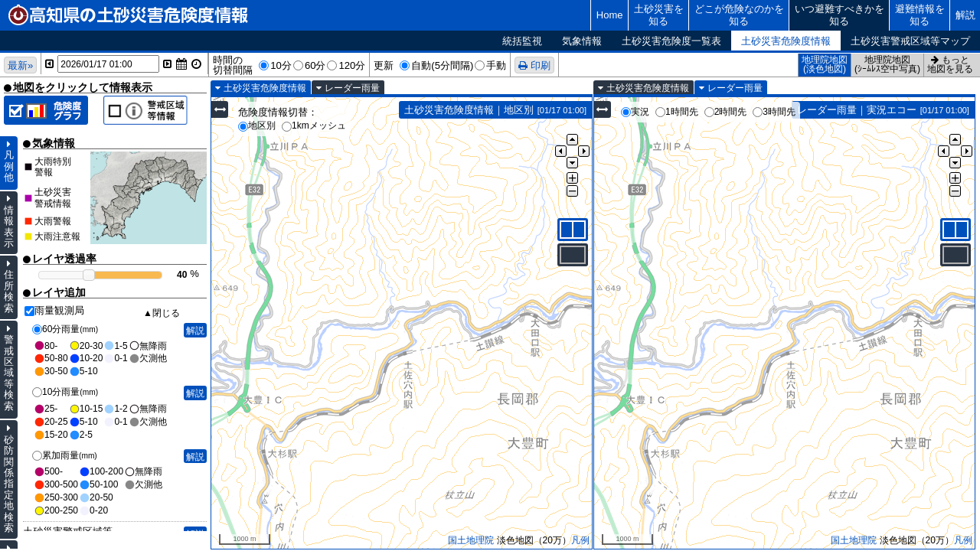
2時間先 (726, 112)
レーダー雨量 (352, 88)
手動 (496, 65)
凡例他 (9, 166)
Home (610, 15)
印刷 (541, 65)
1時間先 (677, 112)
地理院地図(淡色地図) (825, 64)
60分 (315, 65)
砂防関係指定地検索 (9, 484)
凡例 (580, 540)
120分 (352, 65)
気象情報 (582, 41)
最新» (20, 65)
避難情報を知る (920, 15)
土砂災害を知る (659, 15)
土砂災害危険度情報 (786, 41)
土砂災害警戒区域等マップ (910, 41)
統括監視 (522, 41)
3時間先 (774, 112)
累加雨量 (65, 455)
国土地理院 (471, 540)
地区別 (257, 126)
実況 (635, 112)
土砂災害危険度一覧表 (671, 41)
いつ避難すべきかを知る (840, 15)
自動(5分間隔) (442, 65)
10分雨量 (65, 392)
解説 (965, 15)
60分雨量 (65, 329)
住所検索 (9, 291)
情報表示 (9, 227)
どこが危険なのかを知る (739, 15)
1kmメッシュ (314, 126)
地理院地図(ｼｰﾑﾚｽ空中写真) (887, 64)
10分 (281, 65)
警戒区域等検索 (9, 373)
